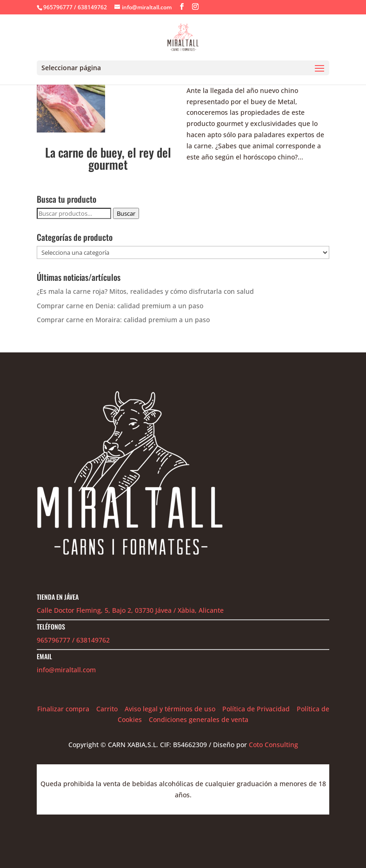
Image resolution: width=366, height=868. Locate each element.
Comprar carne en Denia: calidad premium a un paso (120, 306)
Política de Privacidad (256, 709)
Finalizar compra (63, 709)
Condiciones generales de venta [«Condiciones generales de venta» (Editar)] (199, 719)
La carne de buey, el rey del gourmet (108, 158)
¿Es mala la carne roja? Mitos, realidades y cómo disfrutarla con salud (145, 291)
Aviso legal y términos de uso (170, 709)
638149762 (93, 640)
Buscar (126, 213)
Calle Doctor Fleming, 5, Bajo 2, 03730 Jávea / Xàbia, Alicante (130, 610)
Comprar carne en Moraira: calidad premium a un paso (123, 320)
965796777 (53, 640)
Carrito (107, 709)
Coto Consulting (273, 745)
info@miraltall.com (66, 670)
